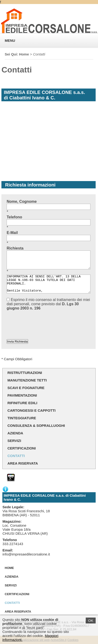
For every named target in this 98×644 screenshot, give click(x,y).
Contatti (16, 456)
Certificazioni (21, 448)
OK (91, 621)
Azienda (15, 433)
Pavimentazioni (22, 395)
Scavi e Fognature (26, 388)
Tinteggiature (22, 418)
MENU (10, 40)
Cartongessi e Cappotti (31, 410)
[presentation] (43, 321)
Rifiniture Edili (22, 403)
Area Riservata (23, 463)
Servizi (14, 441)
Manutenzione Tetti (27, 380)
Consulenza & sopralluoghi (36, 426)
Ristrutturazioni (25, 373)
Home (24, 54)
